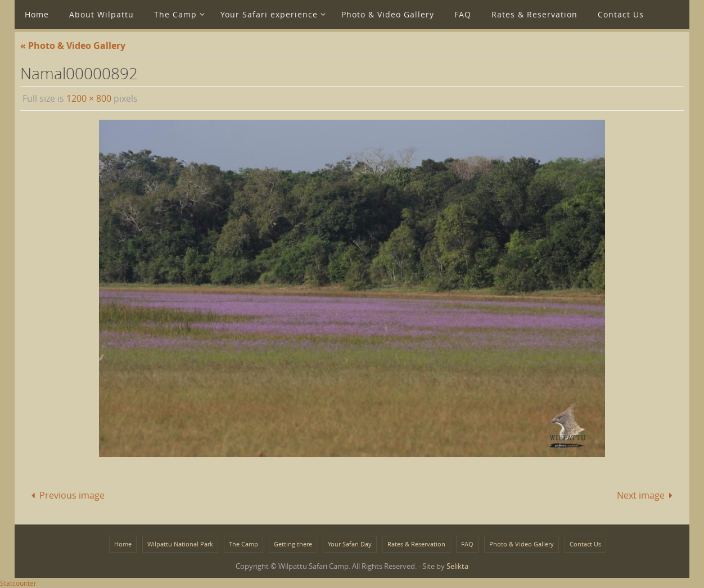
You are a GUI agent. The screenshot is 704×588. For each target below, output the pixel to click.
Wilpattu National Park (180, 544)
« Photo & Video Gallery (73, 46)
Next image (647, 495)
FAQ (467, 544)
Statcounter (18, 583)
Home (123, 544)
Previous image (66, 495)
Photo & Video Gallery (522, 544)
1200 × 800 (89, 98)
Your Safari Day (350, 544)
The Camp (243, 544)
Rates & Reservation (416, 544)
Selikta (457, 566)
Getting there (293, 544)
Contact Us (585, 544)
